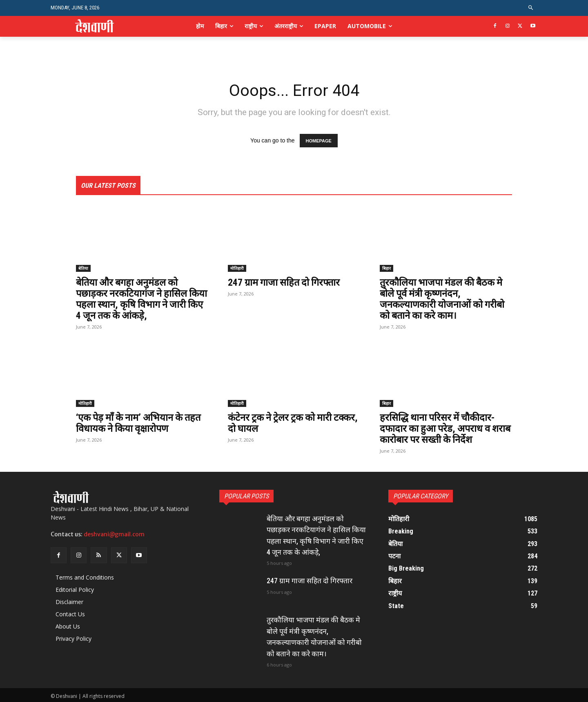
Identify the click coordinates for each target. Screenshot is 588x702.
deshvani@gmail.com (114, 533)
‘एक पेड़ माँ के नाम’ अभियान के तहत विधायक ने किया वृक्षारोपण (140, 422)
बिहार (386, 269)
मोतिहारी (237, 269)
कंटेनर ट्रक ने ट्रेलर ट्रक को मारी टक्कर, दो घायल (281, 422)
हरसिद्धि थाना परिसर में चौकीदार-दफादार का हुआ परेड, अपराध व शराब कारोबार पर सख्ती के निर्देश (438, 428)
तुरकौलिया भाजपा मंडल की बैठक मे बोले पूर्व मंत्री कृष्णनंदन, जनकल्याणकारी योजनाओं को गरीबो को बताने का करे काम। (443, 299)
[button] (531, 8)
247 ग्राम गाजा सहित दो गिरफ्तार (286, 283)
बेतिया (83, 269)
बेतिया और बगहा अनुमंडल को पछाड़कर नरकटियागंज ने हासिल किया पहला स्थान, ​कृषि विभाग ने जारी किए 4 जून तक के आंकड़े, (133, 299)
